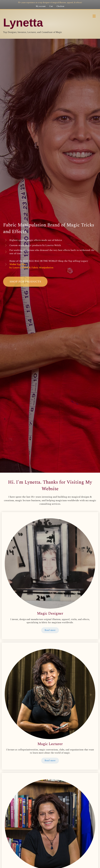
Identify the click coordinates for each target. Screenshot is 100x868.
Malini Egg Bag (18, 264)
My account (41, 6)
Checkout (60, 6)
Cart (51, 6)
